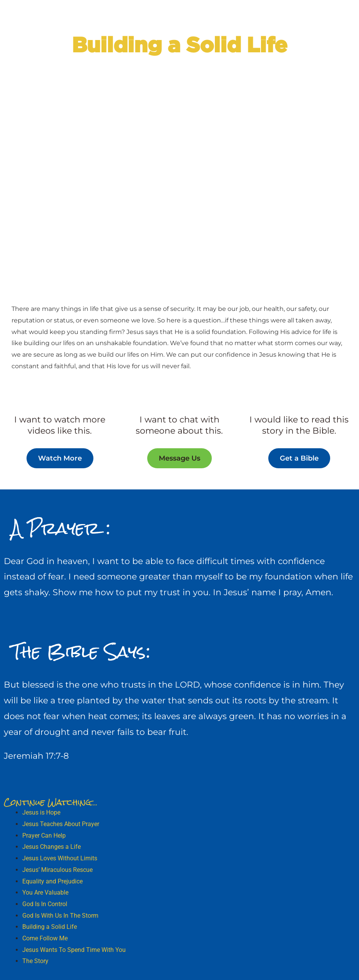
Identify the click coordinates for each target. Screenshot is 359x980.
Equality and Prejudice (52, 881)
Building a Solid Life (50, 927)
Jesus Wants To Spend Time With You (74, 950)
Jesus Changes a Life (52, 847)
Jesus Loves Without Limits (60, 858)
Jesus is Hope (41, 812)
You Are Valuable (45, 892)
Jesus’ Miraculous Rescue (57, 870)
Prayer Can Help (44, 836)
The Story (35, 961)
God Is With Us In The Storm (60, 916)
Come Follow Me (45, 938)
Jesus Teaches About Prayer (61, 824)
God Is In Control (45, 904)
